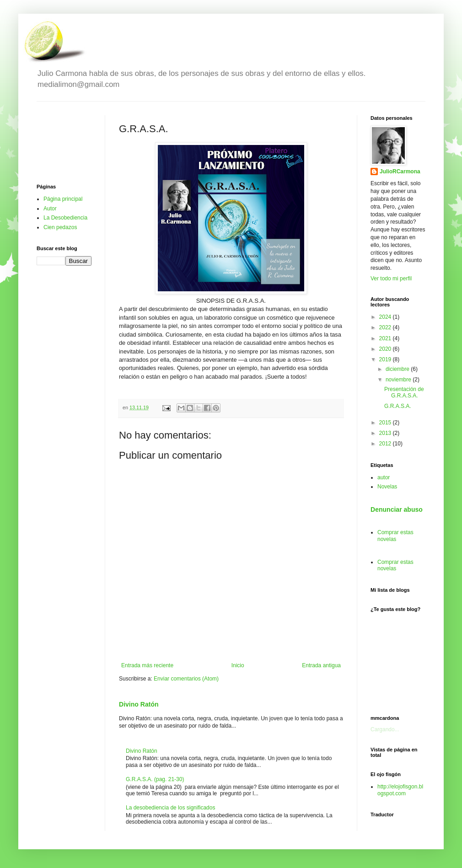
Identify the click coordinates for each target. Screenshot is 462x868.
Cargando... (385, 729)
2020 (386, 349)
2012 (386, 444)
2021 (386, 338)
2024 (386, 317)
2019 (386, 359)
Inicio (238, 665)
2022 (386, 327)
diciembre (398, 369)
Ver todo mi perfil (391, 279)
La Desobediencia (65, 218)
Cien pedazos (60, 227)
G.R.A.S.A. (398, 406)
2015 (386, 423)
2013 (386, 433)
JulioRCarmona (400, 171)
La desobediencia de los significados (170, 808)
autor (384, 477)
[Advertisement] (64, 143)
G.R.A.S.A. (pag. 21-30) (155, 779)
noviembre (399, 380)
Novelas (387, 487)
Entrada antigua (321, 665)
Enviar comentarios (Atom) (186, 679)
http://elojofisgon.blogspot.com (400, 790)
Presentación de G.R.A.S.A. (404, 392)
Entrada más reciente (147, 665)
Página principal (63, 199)
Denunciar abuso (397, 509)
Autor (50, 209)
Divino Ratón (139, 704)
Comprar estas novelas (395, 536)
